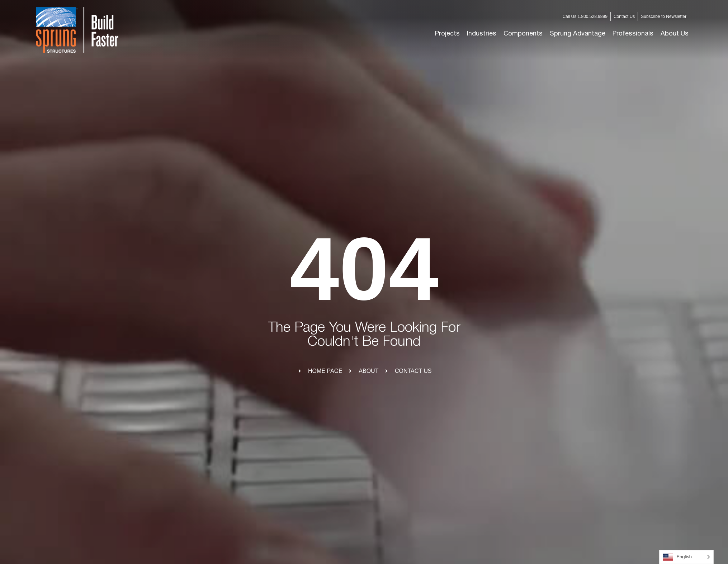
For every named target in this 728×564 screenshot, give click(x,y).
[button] (482, 34)
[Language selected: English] (686, 557)
